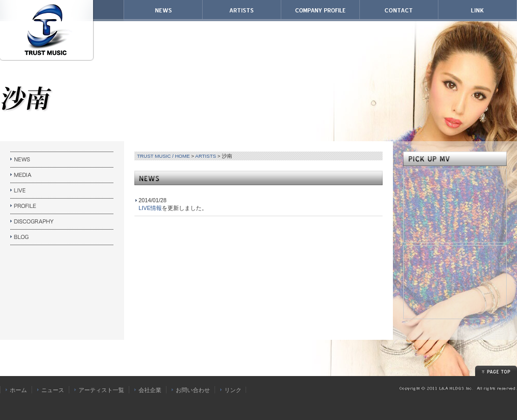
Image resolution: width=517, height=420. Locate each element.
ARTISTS (206, 156)
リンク (233, 390)
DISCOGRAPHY (62, 222)
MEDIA (62, 175)
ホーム (18, 390)
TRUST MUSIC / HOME (163, 156)
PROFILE (62, 206)
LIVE (62, 191)
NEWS (62, 160)
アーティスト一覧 (101, 390)
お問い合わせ (193, 390)
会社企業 (150, 390)
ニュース (53, 390)
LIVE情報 (150, 208)
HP (62, 237)
